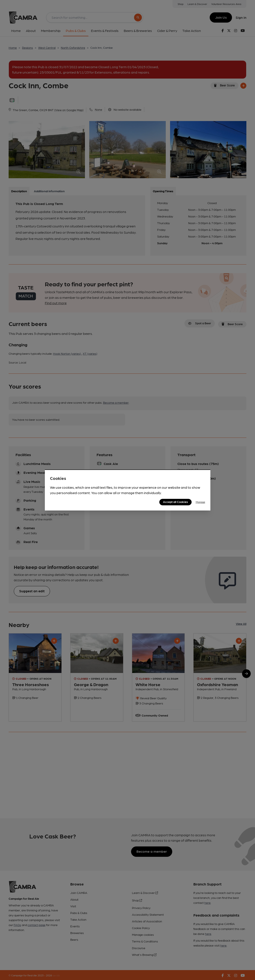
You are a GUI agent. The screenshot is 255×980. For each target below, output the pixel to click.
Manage (200, 502)
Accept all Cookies (175, 502)
